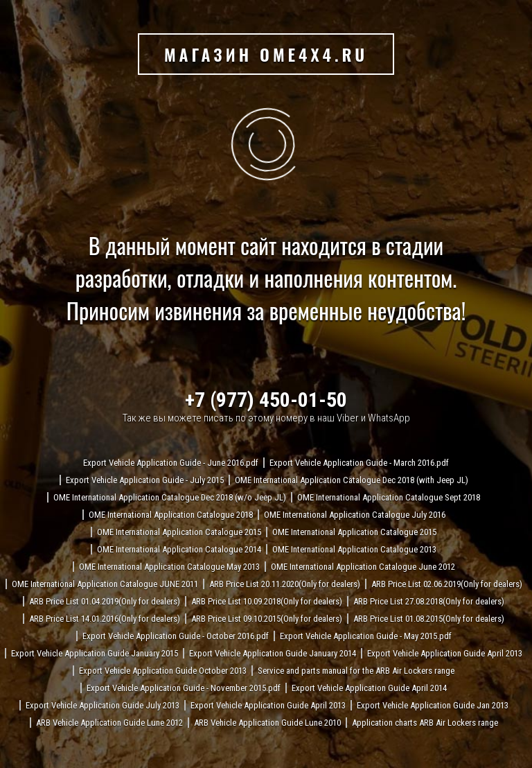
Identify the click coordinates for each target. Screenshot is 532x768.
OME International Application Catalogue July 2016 (355, 515)
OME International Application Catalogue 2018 (171, 515)
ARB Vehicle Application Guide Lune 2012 (109, 723)
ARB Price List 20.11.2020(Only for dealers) (285, 584)
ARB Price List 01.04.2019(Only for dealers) (105, 601)
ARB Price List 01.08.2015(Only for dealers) (429, 619)
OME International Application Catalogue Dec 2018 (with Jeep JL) (352, 480)
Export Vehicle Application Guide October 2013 (163, 671)
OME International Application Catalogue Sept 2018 (389, 497)
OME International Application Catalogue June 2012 (363, 567)
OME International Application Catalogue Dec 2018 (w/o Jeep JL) (170, 497)
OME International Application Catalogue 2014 (179, 549)
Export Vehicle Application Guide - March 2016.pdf (359, 463)
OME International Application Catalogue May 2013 (169, 567)
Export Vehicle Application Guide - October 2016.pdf (176, 636)
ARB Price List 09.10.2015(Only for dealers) (267, 619)
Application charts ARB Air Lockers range (425, 723)
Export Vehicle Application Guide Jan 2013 (433, 705)
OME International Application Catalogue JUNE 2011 (105, 584)
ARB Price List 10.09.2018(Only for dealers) (267, 601)
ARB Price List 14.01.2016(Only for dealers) (105, 619)
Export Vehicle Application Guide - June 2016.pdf (171, 463)
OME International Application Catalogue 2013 (354, 549)
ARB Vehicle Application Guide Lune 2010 (267, 723)
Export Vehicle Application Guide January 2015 (95, 653)
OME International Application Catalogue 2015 (179, 532)
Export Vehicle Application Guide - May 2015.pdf (366, 636)
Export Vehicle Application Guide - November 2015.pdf (184, 688)
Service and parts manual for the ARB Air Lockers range (356, 671)
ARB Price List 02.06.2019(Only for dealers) (447, 584)
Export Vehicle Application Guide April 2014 (369, 688)
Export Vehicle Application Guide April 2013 (445, 653)
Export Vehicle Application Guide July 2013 (103, 705)
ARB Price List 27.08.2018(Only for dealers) (429, 601)
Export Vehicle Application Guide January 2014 (273, 653)
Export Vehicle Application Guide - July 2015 (145, 480)
